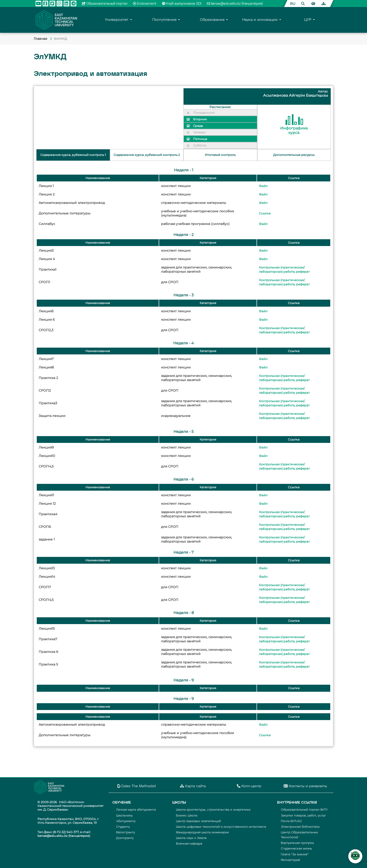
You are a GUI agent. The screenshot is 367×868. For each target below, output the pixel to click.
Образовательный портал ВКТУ (304, 810)
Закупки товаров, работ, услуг (303, 816)
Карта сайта (193, 786)
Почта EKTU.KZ (291, 821)
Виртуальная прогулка (297, 843)
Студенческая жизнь (296, 849)
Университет (117, 20)
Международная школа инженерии (202, 833)
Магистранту (126, 833)
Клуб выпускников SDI (182, 4)
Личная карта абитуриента (136, 810)
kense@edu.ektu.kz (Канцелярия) (235, 4)
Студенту (123, 827)
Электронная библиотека (300, 827)
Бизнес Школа (187, 816)
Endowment (145, 4)
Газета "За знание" (295, 855)
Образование (212, 20)
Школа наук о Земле (191, 838)
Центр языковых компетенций (198, 821)
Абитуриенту (126, 821)
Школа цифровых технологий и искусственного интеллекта (221, 827)
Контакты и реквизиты (305, 786)
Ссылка (265, 213)
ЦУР (308, 20)
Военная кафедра (189, 844)
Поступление (165, 20)
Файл (263, 186)
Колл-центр (249, 786)
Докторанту (125, 838)
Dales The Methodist (137, 786)
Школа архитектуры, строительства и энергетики (213, 810)
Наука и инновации (260, 20)
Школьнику (124, 816)
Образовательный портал (105, 4)
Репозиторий (290, 860)
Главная (41, 39)
